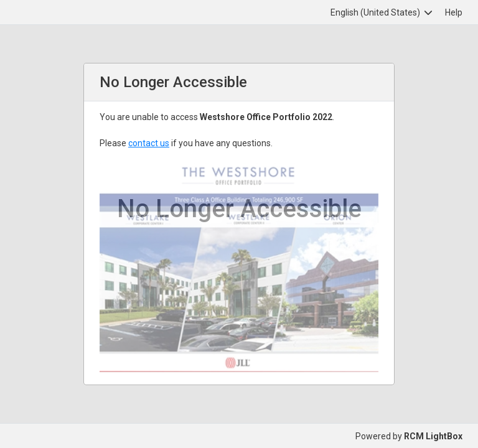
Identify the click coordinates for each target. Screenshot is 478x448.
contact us (149, 143)
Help (454, 12)
